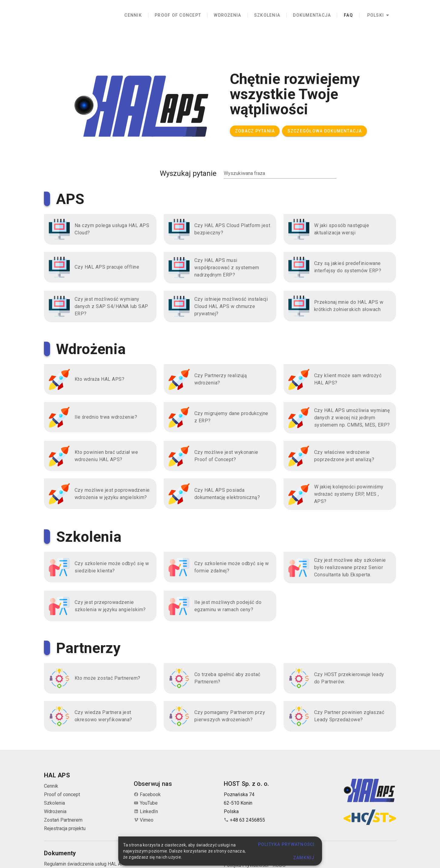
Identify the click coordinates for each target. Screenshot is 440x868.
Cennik (51, 786)
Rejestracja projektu (65, 828)
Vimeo (144, 820)
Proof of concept (62, 794)
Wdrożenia (55, 811)
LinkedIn (146, 811)
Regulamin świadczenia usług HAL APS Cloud (92, 864)
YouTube (146, 803)
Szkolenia (54, 803)
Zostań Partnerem (63, 820)
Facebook (147, 794)
